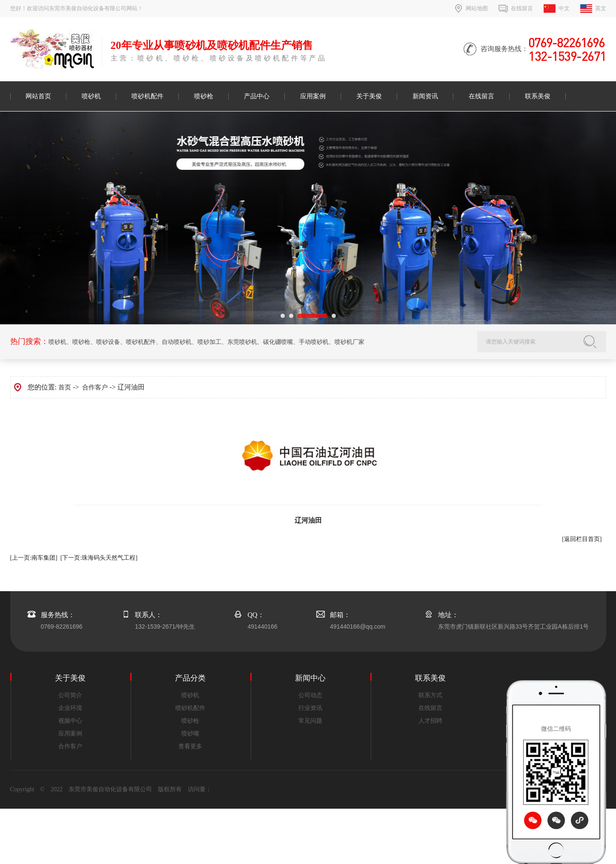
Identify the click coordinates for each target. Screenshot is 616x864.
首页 (65, 387)
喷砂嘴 (190, 734)
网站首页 (38, 96)
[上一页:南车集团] (34, 558)
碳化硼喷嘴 (278, 342)
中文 (564, 8)
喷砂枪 (204, 96)
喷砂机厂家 (350, 342)
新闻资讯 (425, 96)
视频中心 (70, 721)
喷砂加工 (209, 342)
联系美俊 (538, 96)
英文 (601, 8)
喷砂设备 (108, 342)
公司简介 (70, 695)
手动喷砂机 (314, 342)
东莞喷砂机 (242, 342)
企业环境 (70, 708)
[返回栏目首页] (582, 539)
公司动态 (310, 695)
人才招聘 (430, 721)
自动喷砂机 (177, 342)
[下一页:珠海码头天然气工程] (99, 558)
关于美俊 (369, 96)
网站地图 (477, 8)
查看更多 (190, 746)
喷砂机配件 (148, 96)
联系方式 (430, 695)
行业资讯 (310, 708)
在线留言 (522, 8)
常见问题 (310, 721)
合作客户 (95, 387)
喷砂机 (91, 96)
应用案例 (313, 96)
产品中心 (257, 96)
